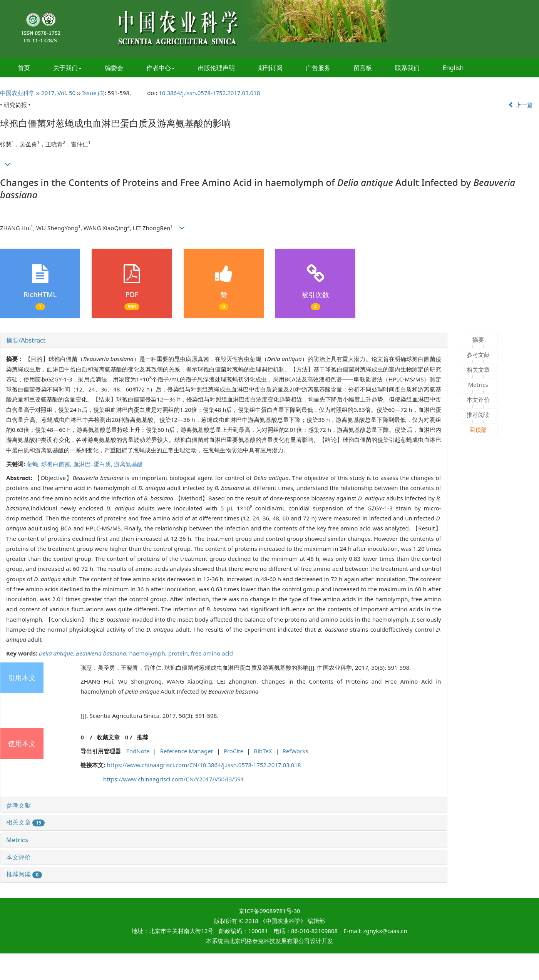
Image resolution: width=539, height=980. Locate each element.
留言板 (363, 68)
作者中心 (161, 68)
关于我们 (67, 68)
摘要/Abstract (26, 340)
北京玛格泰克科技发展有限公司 (269, 941)
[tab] (224, 341)
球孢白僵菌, (57, 464)
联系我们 (407, 68)
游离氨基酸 (128, 464)
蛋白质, (104, 464)
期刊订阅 (270, 68)
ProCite (234, 751)
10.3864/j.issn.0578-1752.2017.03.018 (209, 93)
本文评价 (18, 857)
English (453, 68)
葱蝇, (34, 464)
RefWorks (295, 751)
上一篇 (521, 105)
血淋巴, (83, 464)
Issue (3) (93, 93)
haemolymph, (148, 653)
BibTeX (263, 751)
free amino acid (212, 653)
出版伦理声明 (216, 68)
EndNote (138, 751)
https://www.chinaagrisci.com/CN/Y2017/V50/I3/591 (174, 779)
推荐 (142, 737)
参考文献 (18, 805)
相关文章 (25, 822)
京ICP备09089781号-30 (269, 911)
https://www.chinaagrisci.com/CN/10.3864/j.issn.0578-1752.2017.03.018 (204, 765)
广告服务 (318, 68)
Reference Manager (187, 751)
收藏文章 (108, 737)
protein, (180, 653)
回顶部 (478, 430)
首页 (24, 68)
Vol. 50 (66, 93)
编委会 (114, 68)
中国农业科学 (17, 93)
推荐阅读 (24, 874)
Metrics (17, 840)
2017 (48, 93)
